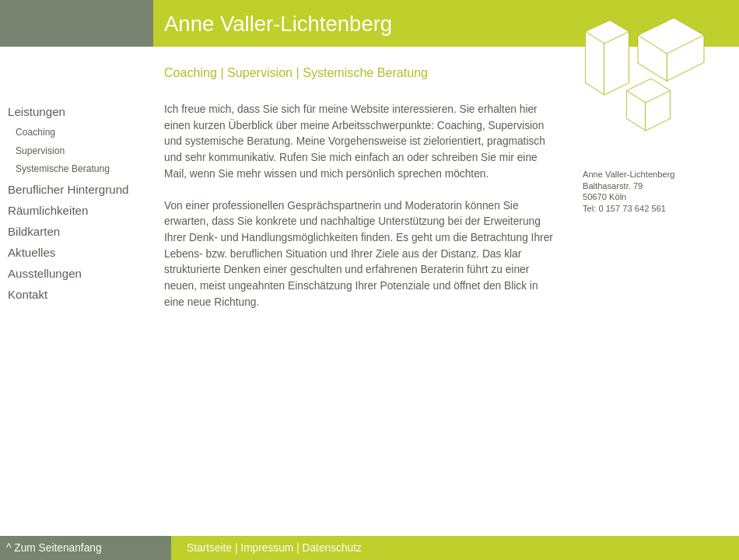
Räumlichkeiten (48, 210)
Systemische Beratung (63, 169)
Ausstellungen (45, 273)
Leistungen (37, 112)
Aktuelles (32, 252)
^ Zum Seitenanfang (54, 548)
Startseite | (212, 548)
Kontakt (28, 294)
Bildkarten (34, 231)
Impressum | (270, 548)
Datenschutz (332, 548)
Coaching (35, 132)
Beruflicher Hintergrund (68, 189)
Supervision (40, 151)
